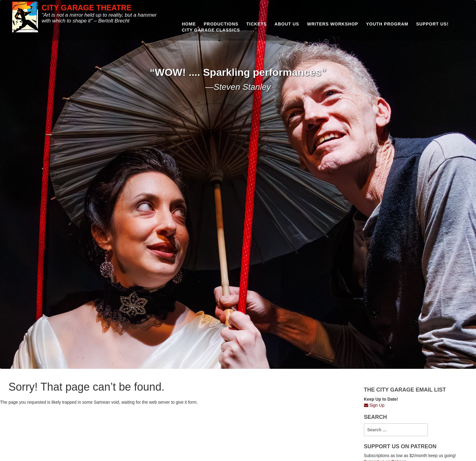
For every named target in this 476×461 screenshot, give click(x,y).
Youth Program (387, 24)
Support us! (432, 24)
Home (189, 24)
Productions (221, 24)
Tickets (256, 24)
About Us (287, 24)
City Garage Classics (211, 30)
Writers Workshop (332, 24)
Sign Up (374, 405)
